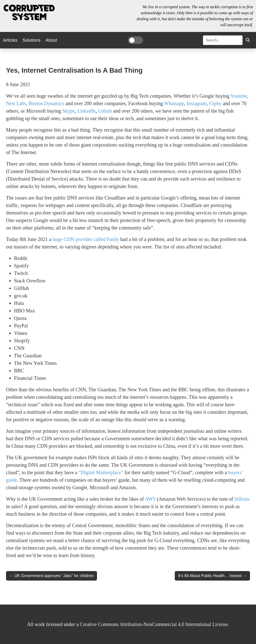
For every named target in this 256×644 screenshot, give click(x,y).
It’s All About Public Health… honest (210, 576)
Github (105, 111)
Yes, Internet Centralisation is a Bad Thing (74, 70)
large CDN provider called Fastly (86, 239)
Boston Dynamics (47, 103)
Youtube (239, 96)
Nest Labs (16, 103)
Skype (68, 111)
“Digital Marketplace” (101, 472)
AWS (150, 499)
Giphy (215, 103)
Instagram (196, 103)
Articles (10, 40)
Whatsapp (174, 103)
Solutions (31, 40)
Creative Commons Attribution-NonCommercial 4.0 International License (154, 624)
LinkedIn (86, 111)
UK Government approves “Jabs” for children (54, 576)
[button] (248, 40)
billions (242, 499)
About (51, 40)
